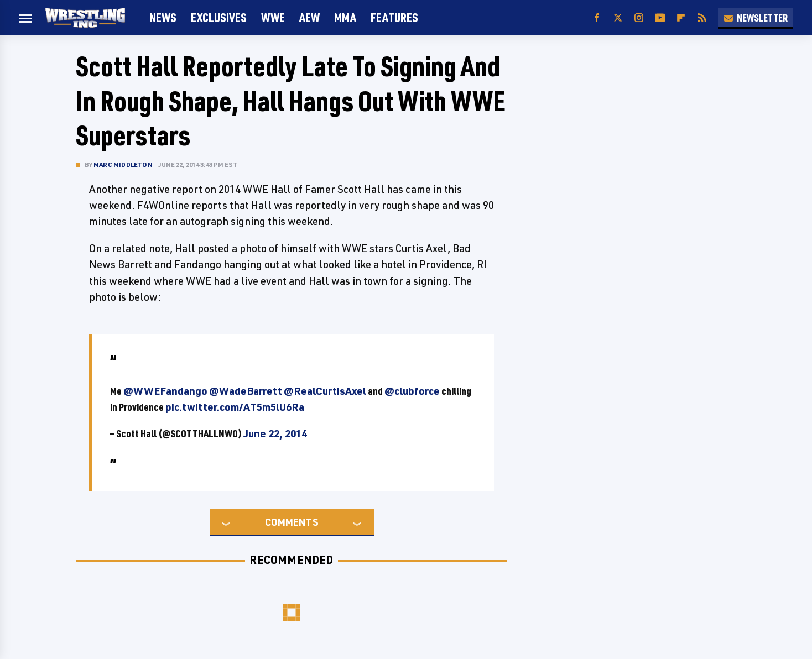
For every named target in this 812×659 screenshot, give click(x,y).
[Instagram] (639, 18)
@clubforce (412, 391)
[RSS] (702, 18)
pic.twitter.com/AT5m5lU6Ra (235, 407)
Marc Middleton (123, 164)
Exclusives (219, 17)
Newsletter (756, 18)
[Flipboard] (681, 18)
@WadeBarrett (246, 391)
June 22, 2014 (275, 433)
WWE (273, 17)
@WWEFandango (165, 391)
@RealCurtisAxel (325, 391)
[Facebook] (597, 18)
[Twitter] (618, 18)
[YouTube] (660, 18)
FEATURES (394, 17)
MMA (345, 17)
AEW (309, 17)
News (163, 17)
